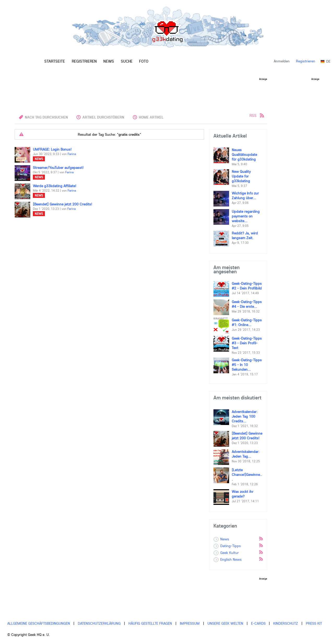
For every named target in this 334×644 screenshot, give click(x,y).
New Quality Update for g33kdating (241, 176)
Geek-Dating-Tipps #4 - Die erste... (247, 304)
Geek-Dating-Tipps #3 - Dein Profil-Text (247, 343)
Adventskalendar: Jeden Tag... (246, 454)
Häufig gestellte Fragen (150, 623)
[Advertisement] (141, 92)
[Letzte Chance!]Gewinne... (247, 475)
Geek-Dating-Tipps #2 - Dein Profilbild (247, 286)
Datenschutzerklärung (99, 623)
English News (231, 559)
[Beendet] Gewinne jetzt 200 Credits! (62, 204)
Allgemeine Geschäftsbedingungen (39, 623)
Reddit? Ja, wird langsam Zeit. (245, 235)
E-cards (258, 623)
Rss (261, 538)
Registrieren (306, 61)
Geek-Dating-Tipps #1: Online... (247, 322)
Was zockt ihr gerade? (243, 494)
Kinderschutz (286, 623)
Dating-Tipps (231, 546)
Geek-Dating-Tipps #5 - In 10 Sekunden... (247, 365)
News (39, 159)
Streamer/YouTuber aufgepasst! (58, 168)
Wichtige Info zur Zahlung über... (245, 196)
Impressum (190, 623)
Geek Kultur (229, 553)
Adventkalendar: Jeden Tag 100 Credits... (245, 416)
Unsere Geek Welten (225, 623)
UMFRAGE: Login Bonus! (52, 149)
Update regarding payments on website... (246, 216)
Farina (72, 154)
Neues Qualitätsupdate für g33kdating (244, 155)
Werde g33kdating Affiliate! (55, 186)
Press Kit (314, 623)
